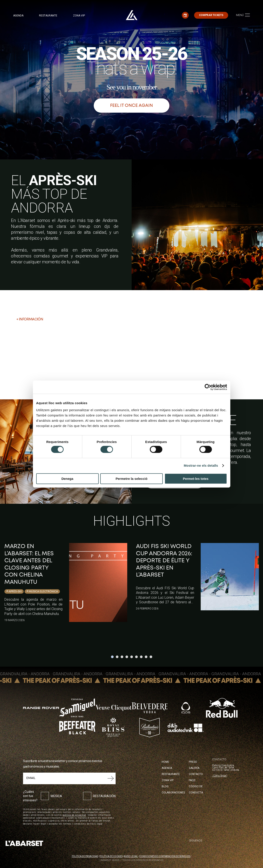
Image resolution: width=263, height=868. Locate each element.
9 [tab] (151, 657)
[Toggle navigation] (243, 15)
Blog (165, 786)
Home (165, 762)
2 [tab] (117, 657)
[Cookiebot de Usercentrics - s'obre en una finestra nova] (208, 387)
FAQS (192, 780)
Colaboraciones (173, 793)
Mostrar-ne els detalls (201, 465)
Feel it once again (131, 105)
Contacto (196, 774)
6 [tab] (136, 657)
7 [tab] (141, 657)
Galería (194, 768)
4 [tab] (127, 657)
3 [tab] (122, 657)
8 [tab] (146, 657)
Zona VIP (79, 16)
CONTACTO (219, 760)
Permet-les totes (196, 479)
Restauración (104, 796)
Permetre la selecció (131, 479)
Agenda (18, 16)
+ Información (30, 319)
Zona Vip (168, 780)
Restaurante (48, 16)
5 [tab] (132, 657)
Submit (111, 778)
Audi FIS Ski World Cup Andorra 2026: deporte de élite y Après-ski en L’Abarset (164, 561)
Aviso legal (131, 856)
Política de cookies (111, 856)
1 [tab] (112, 657)
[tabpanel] (66, 582)
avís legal (97, 824)
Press (193, 762)
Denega (67, 479)
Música (56, 796)
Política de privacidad (85, 856)
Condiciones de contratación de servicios (165, 856)
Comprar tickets (211, 15)
